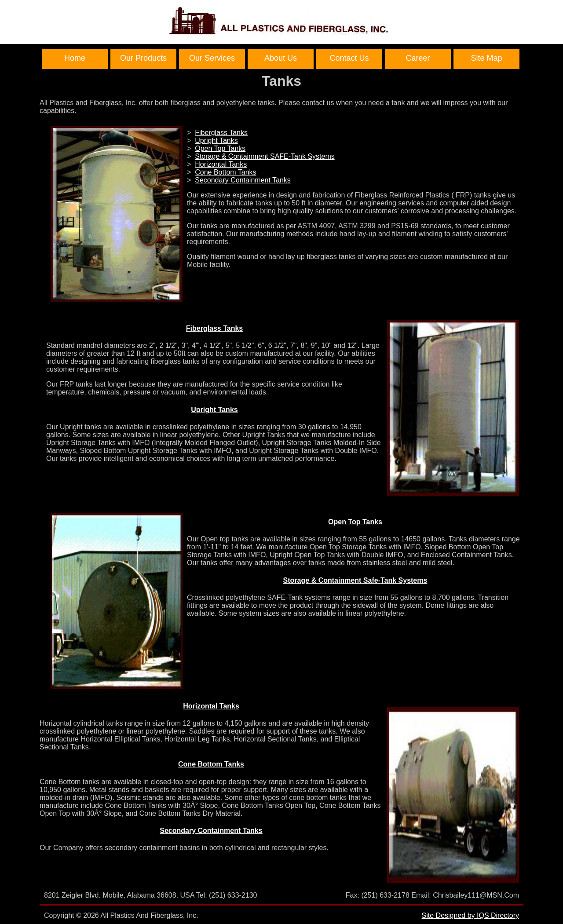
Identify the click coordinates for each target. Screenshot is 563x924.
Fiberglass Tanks (221, 133)
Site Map (486, 58)
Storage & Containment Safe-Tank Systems (355, 580)
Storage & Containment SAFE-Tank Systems (265, 156)
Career (418, 58)
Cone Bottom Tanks (225, 172)
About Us (281, 58)
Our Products (143, 58)
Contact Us (349, 58)
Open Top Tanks (220, 148)
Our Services (212, 58)
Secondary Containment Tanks (243, 180)
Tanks (281, 81)
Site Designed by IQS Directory (470, 915)
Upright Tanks (216, 141)
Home (75, 58)
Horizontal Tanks (221, 164)
